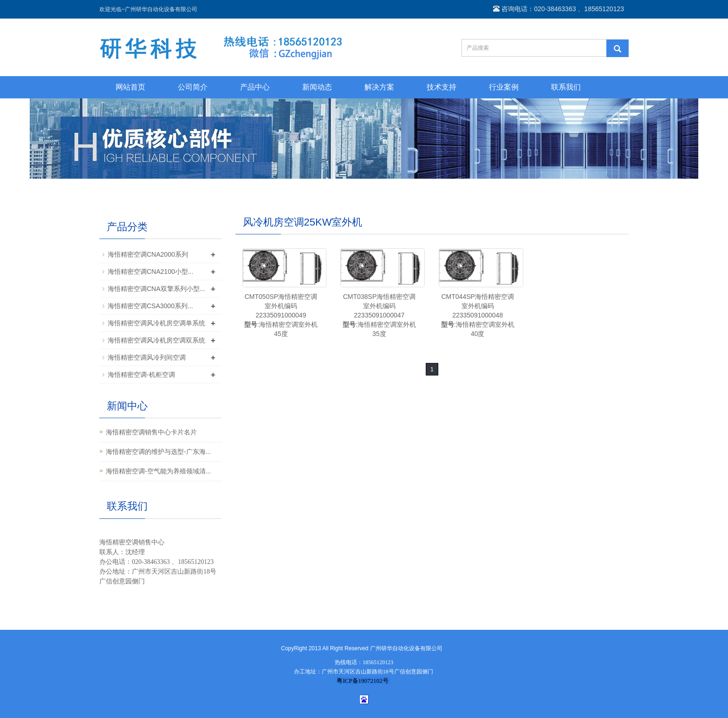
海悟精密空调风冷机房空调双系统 (156, 340)
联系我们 (566, 87)
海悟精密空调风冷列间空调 (147, 357)
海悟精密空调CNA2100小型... (150, 272)
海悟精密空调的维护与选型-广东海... (158, 452)
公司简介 (193, 87)
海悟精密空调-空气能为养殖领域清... (158, 471)
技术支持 (442, 87)
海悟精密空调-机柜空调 (141, 375)
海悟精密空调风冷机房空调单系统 (156, 323)
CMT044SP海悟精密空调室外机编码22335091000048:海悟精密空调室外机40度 (478, 315)
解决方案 (379, 87)
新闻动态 (317, 87)
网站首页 (130, 87)
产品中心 (255, 87)
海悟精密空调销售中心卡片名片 (151, 432)
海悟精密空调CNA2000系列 (148, 254)
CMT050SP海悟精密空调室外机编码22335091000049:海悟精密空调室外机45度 (281, 315)
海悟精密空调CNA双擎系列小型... (156, 289)
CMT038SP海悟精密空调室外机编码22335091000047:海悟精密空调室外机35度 (379, 315)
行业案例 (504, 87)
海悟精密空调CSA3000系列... (150, 306)
